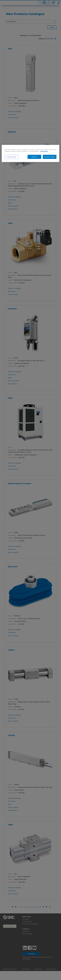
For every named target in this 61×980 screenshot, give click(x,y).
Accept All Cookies (50, 157)
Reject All (34, 157)
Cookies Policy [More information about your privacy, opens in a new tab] (44, 151)
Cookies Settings (11, 157)
